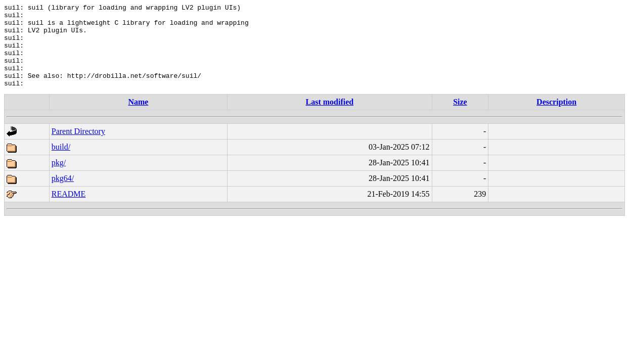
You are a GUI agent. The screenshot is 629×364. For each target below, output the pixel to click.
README (69, 211)
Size (460, 119)
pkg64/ (63, 195)
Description (556, 119)
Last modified (330, 119)
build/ (61, 164)
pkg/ (59, 179)
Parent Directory (78, 148)
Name (138, 119)
